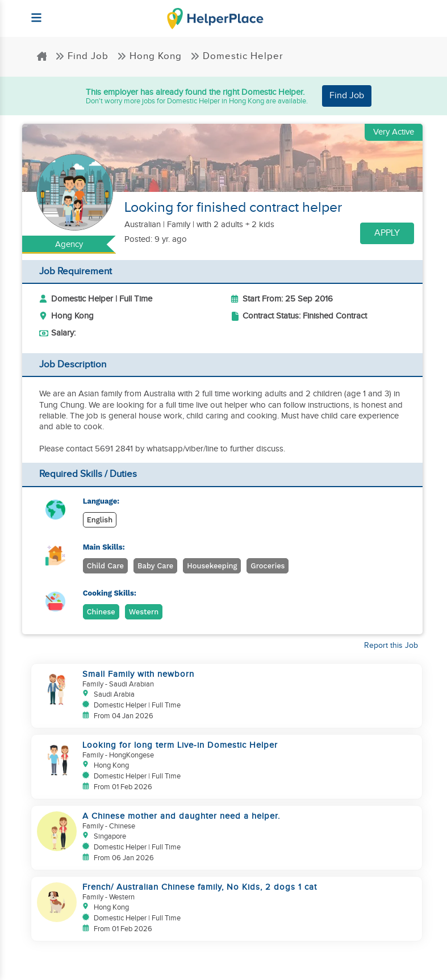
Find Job (82, 56)
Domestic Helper (237, 56)
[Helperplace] (32, 12)
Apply (387, 233)
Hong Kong (149, 56)
